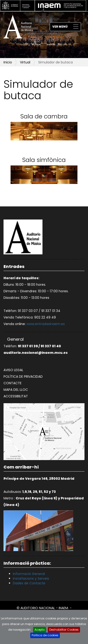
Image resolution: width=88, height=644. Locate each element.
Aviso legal (13, 370)
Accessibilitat (16, 396)
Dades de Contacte (29, 583)
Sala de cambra (44, 116)
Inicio (8, 62)
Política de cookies (45, 635)
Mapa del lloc (16, 390)
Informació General (29, 574)
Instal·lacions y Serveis (31, 578)
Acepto (40, 630)
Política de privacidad (23, 377)
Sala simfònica (44, 160)
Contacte (13, 383)
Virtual (25, 62)
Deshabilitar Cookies (64, 630)
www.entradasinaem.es (46, 324)
